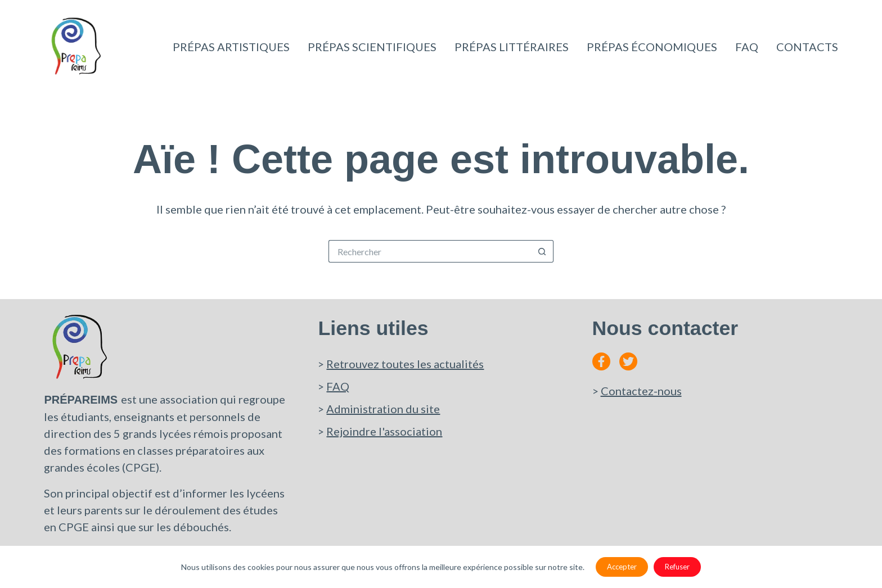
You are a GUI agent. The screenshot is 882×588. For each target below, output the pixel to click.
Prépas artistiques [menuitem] (231, 47)
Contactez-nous (641, 391)
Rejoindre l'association (384, 431)
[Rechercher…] (430, 251)
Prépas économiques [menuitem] (652, 47)
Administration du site (383, 409)
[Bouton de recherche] (542, 251)
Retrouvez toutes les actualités (405, 364)
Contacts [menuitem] (807, 47)
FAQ (338, 386)
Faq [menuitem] (747, 47)
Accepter (622, 567)
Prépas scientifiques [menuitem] (372, 47)
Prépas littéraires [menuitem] (512, 47)
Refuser (677, 567)
